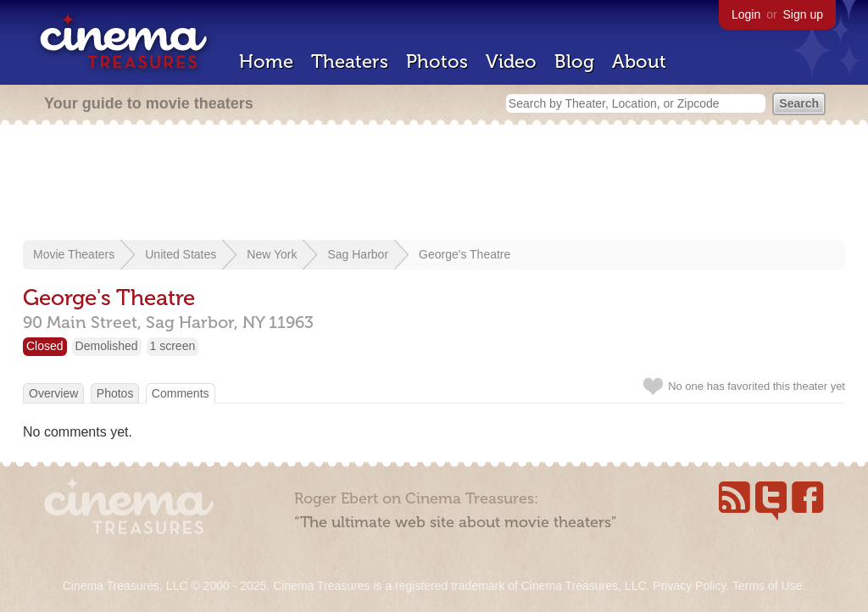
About (639, 61)
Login (746, 14)
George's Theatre (465, 254)
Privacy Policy (689, 586)
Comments (181, 393)
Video (511, 61)
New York (272, 254)
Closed (45, 346)
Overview (53, 393)
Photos (437, 61)
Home (266, 61)
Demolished (107, 346)
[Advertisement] (434, 184)
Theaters (350, 61)
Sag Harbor (358, 254)
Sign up (803, 14)
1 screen (173, 346)
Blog (574, 61)
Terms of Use (767, 586)
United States (181, 254)
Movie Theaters (74, 254)
